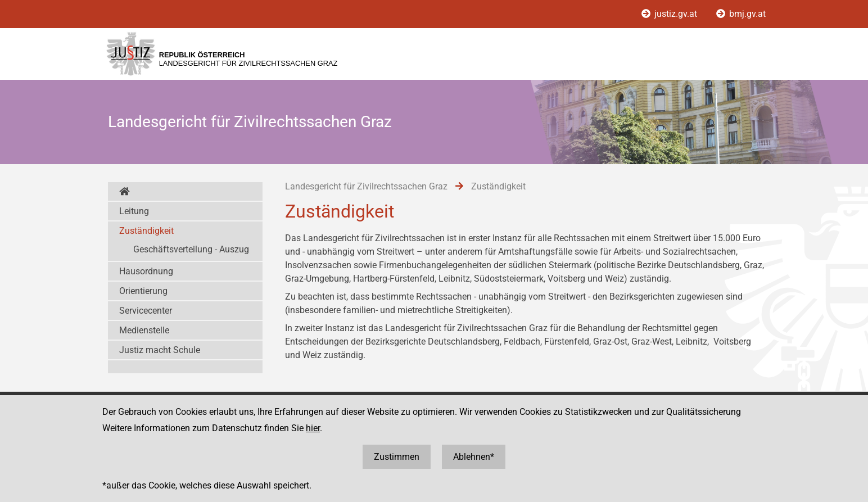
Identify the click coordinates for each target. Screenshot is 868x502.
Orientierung (143, 291)
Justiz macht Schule (160, 350)
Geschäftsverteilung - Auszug (191, 249)
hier (313, 428)
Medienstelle (144, 330)
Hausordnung (146, 271)
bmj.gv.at (741, 14)
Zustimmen (397, 457)
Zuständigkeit (146, 231)
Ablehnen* (474, 457)
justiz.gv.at (670, 14)
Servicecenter (146, 311)
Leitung (134, 211)
